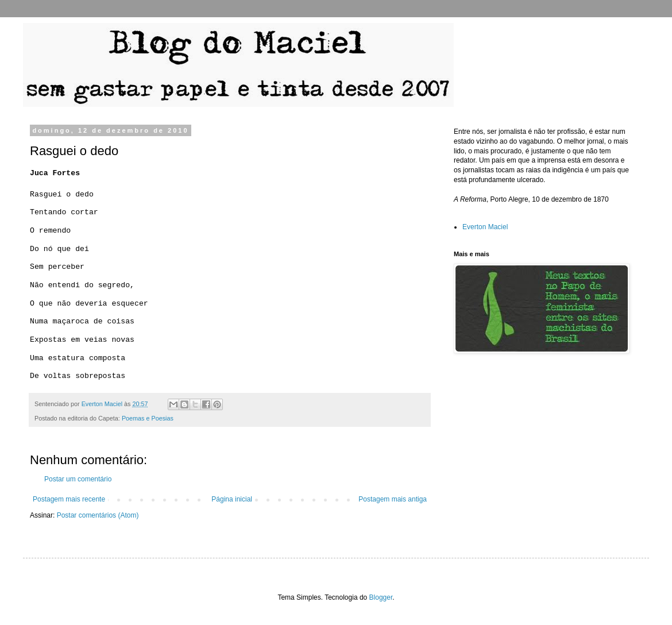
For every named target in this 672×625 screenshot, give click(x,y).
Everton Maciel (485, 227)
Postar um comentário (78, 479)
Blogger (381, 597)
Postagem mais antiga (393, 499)
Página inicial (232, 499)
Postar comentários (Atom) (98, 515)
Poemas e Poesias (148, 418)
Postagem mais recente (69, 499)
